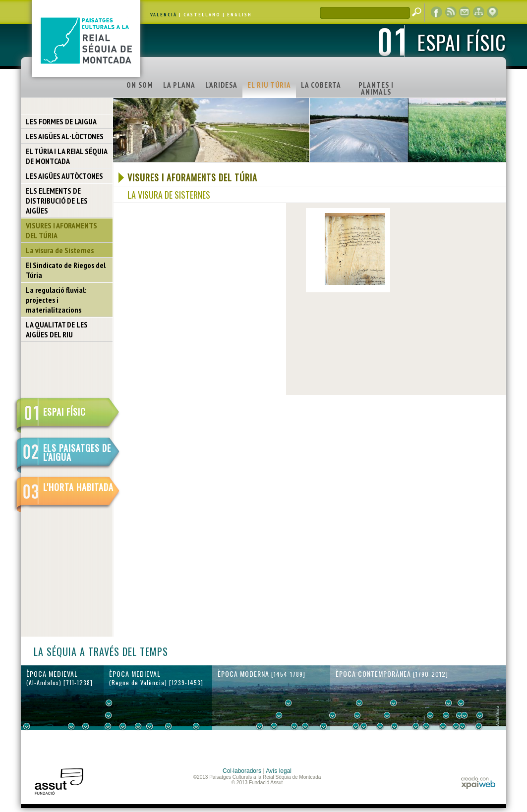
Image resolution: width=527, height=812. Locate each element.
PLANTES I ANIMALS (376, 88)
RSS (451, 12)
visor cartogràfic (492, 12)
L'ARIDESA (221, 85)
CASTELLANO (202, 15)
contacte (465, 12)
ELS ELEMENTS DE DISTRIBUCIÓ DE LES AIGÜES (57, 201)
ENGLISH (239, 15)
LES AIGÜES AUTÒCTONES (64, 176)
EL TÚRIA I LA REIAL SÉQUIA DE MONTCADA (67, 156)
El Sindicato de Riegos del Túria (66, 270)
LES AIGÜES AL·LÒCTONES (65, 136)
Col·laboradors (242, 771)
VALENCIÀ (164, 15)
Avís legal (279, 771)
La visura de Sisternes (60, 250)
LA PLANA (179, 85)
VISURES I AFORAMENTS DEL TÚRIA (61, 230)
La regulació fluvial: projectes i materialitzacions (56, 300)
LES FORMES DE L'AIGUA (61, 121)
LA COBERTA (321, 85)
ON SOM (140, 85)
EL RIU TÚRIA (269, 85)
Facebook (437, 12)
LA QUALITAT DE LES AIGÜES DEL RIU (57, 329)
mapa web (478, 12)
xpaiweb (478, 783)
